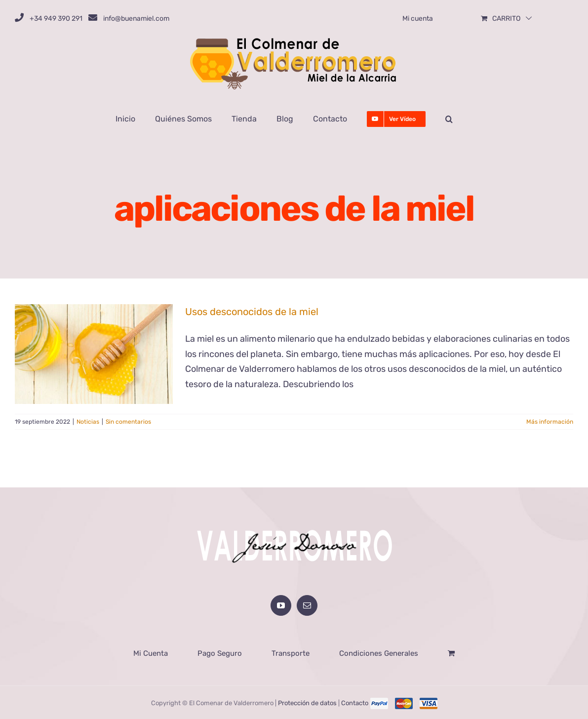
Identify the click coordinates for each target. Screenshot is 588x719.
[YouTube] (281, 604)
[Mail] (307, 604)
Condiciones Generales (379, 652)
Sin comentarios (128, 422)
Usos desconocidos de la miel (252, 312)
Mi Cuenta (151, 652)
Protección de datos (307, 702)
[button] (449, 119)
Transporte (291, 652)
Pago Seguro (220, 652)
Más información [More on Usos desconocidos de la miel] (550, 422)
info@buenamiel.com (136, 19)
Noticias (88, 422)
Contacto (355, 702)
